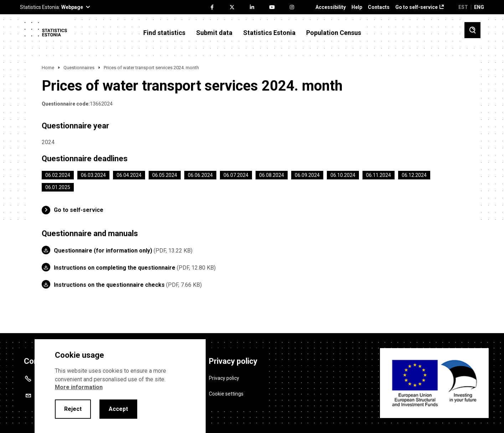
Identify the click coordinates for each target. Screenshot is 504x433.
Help (357, 7)
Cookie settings (226, 394)
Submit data (214, 33)
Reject (73, 409)
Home (48, 68)
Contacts (379, 7)
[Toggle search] (472, 30)
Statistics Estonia (269, 33)
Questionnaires (79, 68)
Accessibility (331, 7)
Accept (118, 409)
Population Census (334, 33)
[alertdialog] (120, 386)
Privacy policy (224, 378)
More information (79, 387)
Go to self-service (416, 7)
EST (463, 7)
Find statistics (164, 33)
